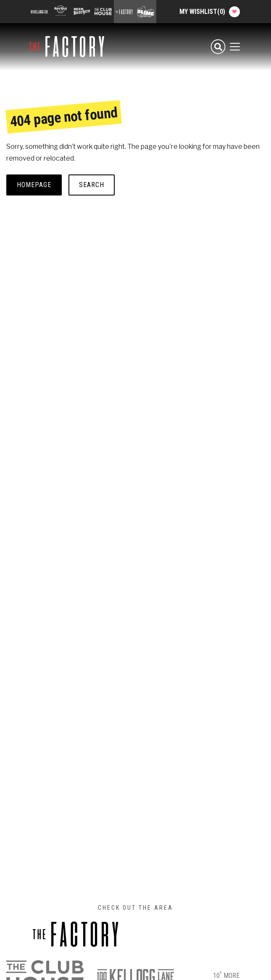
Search (92, 185)
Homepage (34, 185)
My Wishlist (210, 12)
